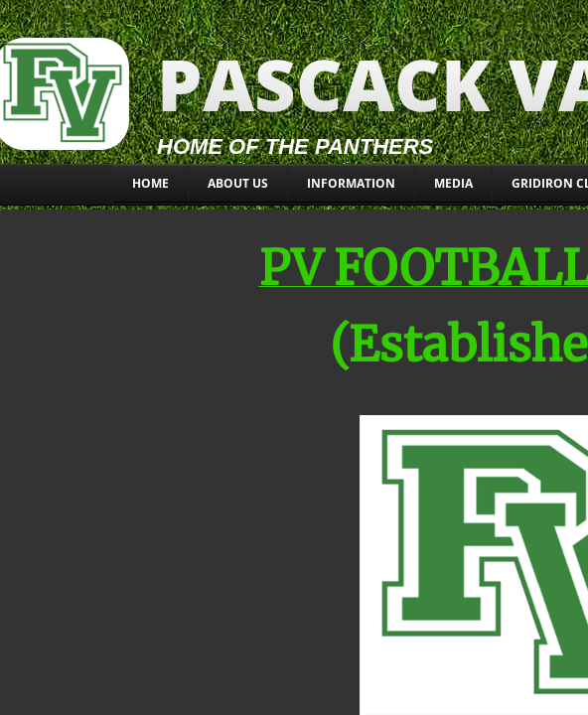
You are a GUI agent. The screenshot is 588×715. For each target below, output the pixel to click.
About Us (238, 183)
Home (150, 183)
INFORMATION (351, 183)
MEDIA (453, 183)
